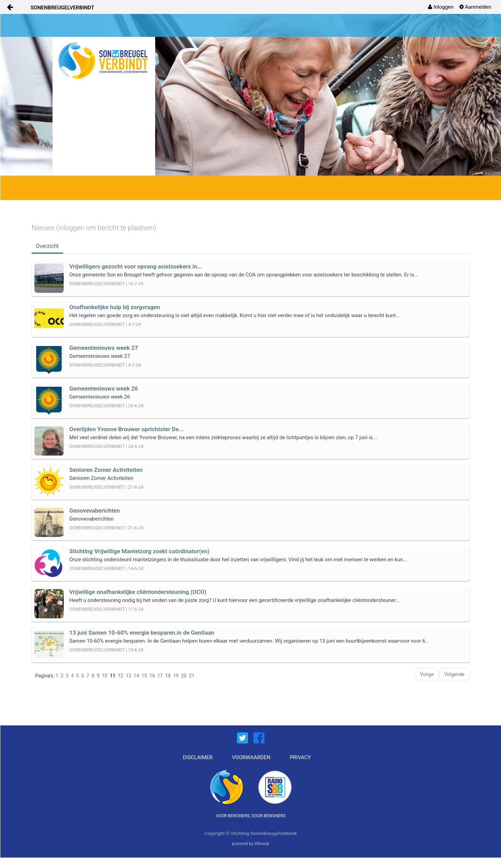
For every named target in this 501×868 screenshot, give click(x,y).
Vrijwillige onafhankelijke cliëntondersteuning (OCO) (138, 592)
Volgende (454, 674)
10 (105, 676)
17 (160, 676)
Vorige (427, 674)
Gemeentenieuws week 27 (104, 348)
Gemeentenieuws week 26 (104, 388)
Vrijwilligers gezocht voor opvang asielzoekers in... (136, 266)
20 (184, 676)
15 (144, 676)
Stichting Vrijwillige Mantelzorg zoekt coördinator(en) (139, 551)
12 (121, 676)
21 (192, 676)
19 (176, 676)
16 (152, 676)
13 (128, 676)
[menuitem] (441, 7)
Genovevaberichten (94, 511)
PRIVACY (300, 757)
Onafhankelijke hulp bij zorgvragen (115, 307)
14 (136, 676)
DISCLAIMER (198, 757)
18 (168, 676)
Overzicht (47, 246)
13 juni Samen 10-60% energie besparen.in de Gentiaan (142, 633)
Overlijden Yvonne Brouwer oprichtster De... (126, 429)
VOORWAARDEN (251, 757)
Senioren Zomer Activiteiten (106, 470)
